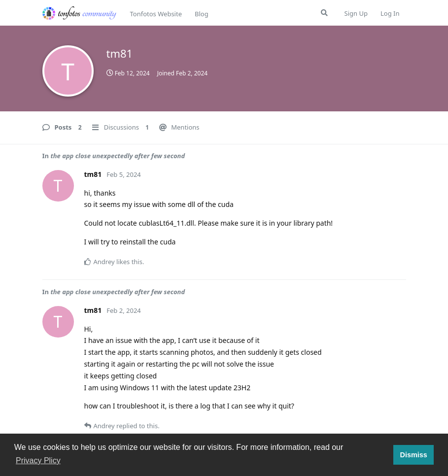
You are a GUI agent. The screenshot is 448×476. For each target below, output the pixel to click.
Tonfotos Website (156, 14)
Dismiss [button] (413, 455)
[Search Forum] (324, 13)
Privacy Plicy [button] (38, 460)
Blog (202, 14)
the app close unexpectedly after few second (118, 156)
